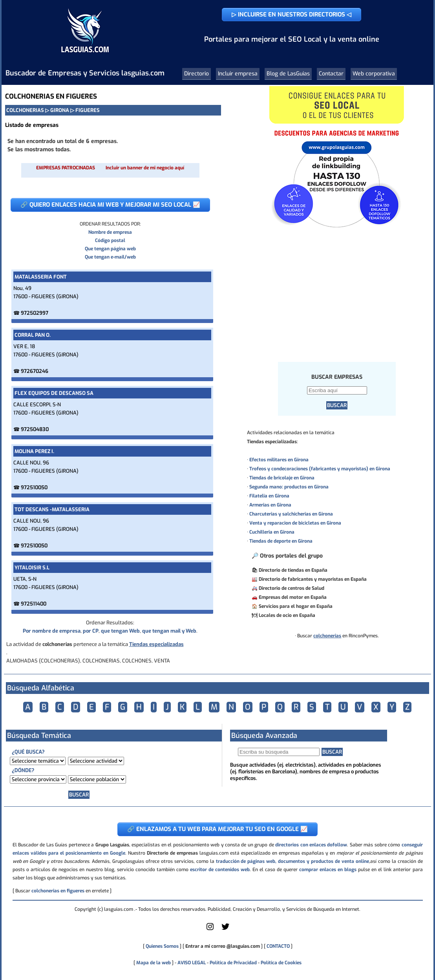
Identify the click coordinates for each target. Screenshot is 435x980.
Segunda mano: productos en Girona (289, 487)
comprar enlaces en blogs (328, 870)
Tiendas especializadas (156, 644)
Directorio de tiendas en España (293, 570)
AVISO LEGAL (192, 963)
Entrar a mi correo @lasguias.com (223, 946)
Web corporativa (374, 74)
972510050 (34, 487)
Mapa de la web (153, 963)
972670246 (35, 371)
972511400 (34, 604)
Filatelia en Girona (269, 496)
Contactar (331, 74)
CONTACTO (278, 946)
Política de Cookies (281, 963)
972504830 (35, 429)
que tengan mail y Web (169, 631)
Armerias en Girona (270, 505)
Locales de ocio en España (287, 615)
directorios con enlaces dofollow (311, 845)
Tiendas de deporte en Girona (281, 541)
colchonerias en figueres (58, 891)
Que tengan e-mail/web (110, 257)
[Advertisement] (337, 294)
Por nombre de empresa (52, 631)
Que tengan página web (110, 249)
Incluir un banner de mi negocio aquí (145, 168)
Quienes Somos (162, 946)
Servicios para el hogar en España (296, 606)
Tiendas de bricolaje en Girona (282, 478)
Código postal (110, 240)
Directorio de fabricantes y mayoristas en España (313, 579)
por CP (91, 631)
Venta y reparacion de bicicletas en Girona (295, 523)
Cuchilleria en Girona (272, 532)
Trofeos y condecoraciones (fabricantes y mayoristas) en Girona (320, 469)
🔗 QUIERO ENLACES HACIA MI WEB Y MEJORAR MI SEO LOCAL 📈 (110, 205)
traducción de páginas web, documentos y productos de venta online (292, 861)
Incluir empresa (238, 74)
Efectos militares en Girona (279, 460)
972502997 (35, 313)
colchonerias (327, 636)
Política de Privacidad (233, 963)
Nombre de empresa (110, 232)
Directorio (196, 74)
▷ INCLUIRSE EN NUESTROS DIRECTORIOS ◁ (292, 15)
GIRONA (60, 110)
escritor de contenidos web (220, 870)
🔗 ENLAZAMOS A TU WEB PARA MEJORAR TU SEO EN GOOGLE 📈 (217, 829)
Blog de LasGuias (288, 74)
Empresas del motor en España (293, 597)
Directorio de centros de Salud (292, 588)
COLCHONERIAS (25, 110)
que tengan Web (120, 631)
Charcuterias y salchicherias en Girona (291, 514)
